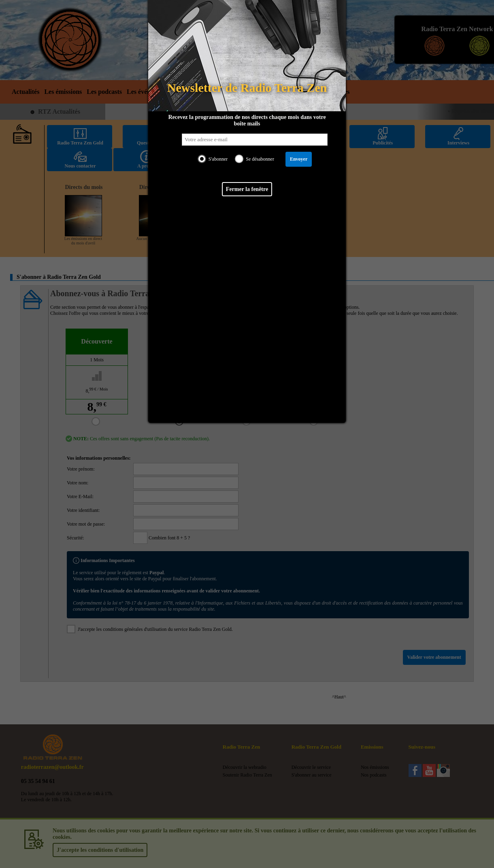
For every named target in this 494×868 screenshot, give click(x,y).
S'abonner (218, 159)
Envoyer (299, 159)
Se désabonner (260, 159)
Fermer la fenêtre (247, 189)
